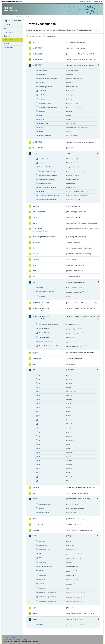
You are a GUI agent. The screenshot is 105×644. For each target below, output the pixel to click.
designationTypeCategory (47, 171)
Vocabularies (9, 40)
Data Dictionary (20, 17)
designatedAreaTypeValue (47, 167)
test (34, 536)
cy (40, 387)
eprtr (35, 223)
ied (34, 282)
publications (38, 524)
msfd (35, 499)
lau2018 (36, 487)
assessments (43, 70)
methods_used (44, 95)
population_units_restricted (48, 107)
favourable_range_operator (48, 79)
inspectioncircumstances (47, 292)
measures (42, 83)
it (39, 432)
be (40, 379)
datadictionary (39, 212)
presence (42, 111)
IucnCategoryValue (45, 183)
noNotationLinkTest (45, 567)
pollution (42, 99)
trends (41, 132)
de (40, 395)
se (40, 469)
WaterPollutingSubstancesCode (49, 346)
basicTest (42, 541)
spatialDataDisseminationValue (49, 195)
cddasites (42, 163)
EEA (13, 2)
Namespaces (8, 47)
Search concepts (51, 36)
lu (39, 440)
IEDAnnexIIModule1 (41, 303)
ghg (34, 265)
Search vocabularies (35, 36)
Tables (6, 28)
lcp (34, 493)
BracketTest (43, 545)
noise (35, 519)
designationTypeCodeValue (48, 175)
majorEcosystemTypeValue (48, 187)
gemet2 (36, 259)
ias (34, 276)
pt (39, 460)
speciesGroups (44, 512)
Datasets (7, 25)
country (41, 625)
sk (40, 477)
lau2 (35, 370)
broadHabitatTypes (45, 504)
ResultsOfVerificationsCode (48, 333)
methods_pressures (45, 87)
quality (41, 115)
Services (7, 44)
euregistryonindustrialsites (44, 237)
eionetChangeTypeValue (47, 179)
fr (39, 420)
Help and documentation (12, 21)
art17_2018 (37, 142)
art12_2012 (37, 48)
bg (40, 383)
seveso (36, 530)
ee (40, 404)
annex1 (41, 287)
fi (39, 416)
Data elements (9, 32)
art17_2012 (37, 65)
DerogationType (44, 329)
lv (39, 444)
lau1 (35, 364)
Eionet (13, 17)
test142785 (42, 575)
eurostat (36, 242)
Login (84, 1)
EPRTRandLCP (39, 229)
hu (40, 424)
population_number (45, 103)
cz (40, 391)
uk (40, 481)
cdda (35, 153)
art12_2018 (37, 54)
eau (40, 554)
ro (39, 465)
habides (36, 271)
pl (39, 456)
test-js (41, 571)
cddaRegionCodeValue (46, 159)
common (36, 206)
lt (39, 436)
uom (35, 608)
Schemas (7, 36)
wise (35, 614)
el (39, 408)
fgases (36, 254)
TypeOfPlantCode (44, 337)
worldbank (37, 619)
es (40, 412)
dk (40, 400)
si (39, 473)
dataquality (37, 217)
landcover (37, 358)
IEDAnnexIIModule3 (41, 309)
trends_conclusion (45, 136)
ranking (41, 119)
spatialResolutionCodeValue (48, 200)
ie (39, 428)
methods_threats (44, 91)
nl (39, 452)
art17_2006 (37, 59)
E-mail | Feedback (10, 638)
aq (34, 42)
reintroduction (43, 123)
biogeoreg (42, 75)
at (39, 375)
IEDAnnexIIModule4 (41, 317)
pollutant (42, 296)
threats (41, 127)
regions (41, 191)
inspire (36, 353)
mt (40, 448)
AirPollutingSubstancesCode (48, 324)
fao (34, 248)
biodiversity (38, 148)
